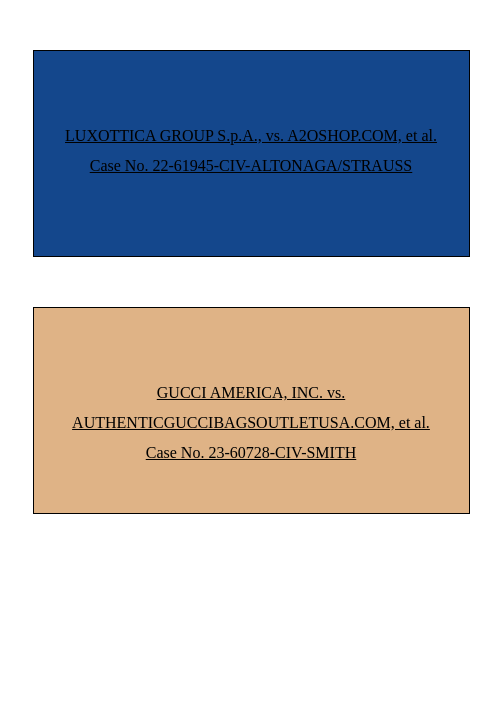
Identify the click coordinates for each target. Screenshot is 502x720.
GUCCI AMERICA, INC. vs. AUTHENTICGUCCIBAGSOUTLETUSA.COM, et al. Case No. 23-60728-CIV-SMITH (251, 422)
